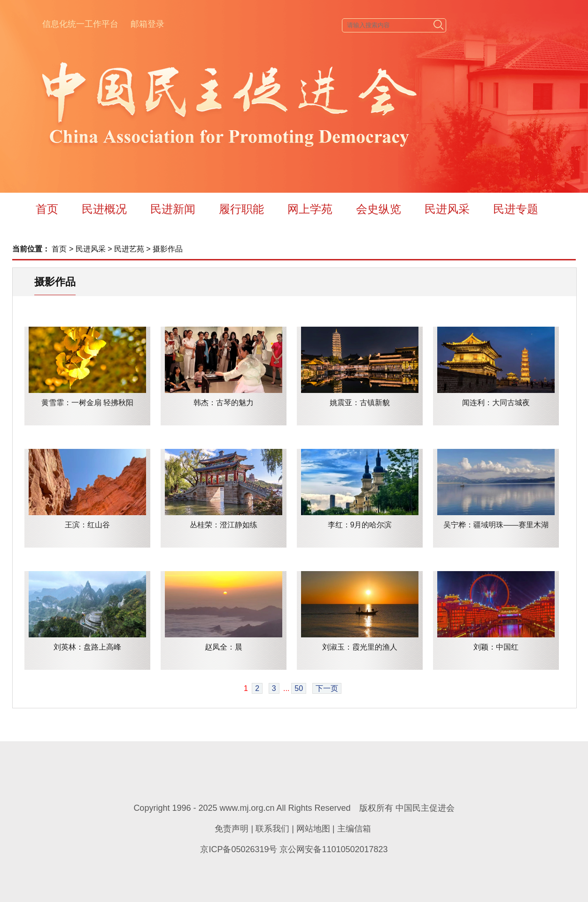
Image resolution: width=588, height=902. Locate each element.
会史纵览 (379, 209)
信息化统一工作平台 (80, 24)
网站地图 (313, 829)
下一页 (327, 688)
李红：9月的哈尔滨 (360, 525)
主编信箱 (354, 829)
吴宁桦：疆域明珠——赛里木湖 (496, 525)
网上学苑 (310, 209)
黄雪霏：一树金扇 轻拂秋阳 (87, 403)
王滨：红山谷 (87, 525)
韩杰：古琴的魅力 (224, 403)
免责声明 (232, 829)
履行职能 (241, 209)
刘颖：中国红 (496, 647)
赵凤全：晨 (224, 647)
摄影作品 (168, 249)
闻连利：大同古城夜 (496, 403)
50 (299, 688)
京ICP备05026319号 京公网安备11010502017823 (294, 849)
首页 (47, 209)
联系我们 (272, 829)
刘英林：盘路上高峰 (87, 647)
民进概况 (104, 209)
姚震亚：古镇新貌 (360, 403)
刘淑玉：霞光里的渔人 (360, 647)
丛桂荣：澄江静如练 (224, 525)
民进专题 (516, 209)
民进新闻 (173, 209)
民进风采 (447, 209)
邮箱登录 (147, 24)
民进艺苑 (129, 249)
